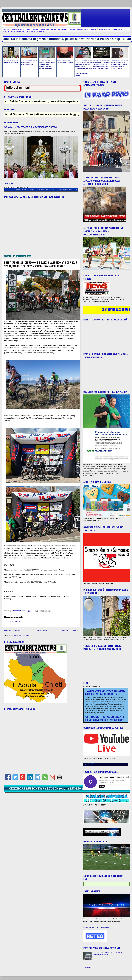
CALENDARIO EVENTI (18, 29)
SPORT (28, 29)
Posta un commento (14, 622)
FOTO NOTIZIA (62, 29)
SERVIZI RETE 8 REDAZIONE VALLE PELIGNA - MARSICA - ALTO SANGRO (24, 32)
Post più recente (12, 631)
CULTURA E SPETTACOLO (49, 29)
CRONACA (36, 29)
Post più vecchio (70, 631)
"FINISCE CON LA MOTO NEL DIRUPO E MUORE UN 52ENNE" (108, 954)
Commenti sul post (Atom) (20, 636)
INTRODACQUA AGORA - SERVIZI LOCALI (110, 29)
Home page (6, 29)
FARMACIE (72, 29)
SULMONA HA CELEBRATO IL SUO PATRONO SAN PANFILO (30, 127)
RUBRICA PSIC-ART (83, 29)
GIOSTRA (94, 29)
